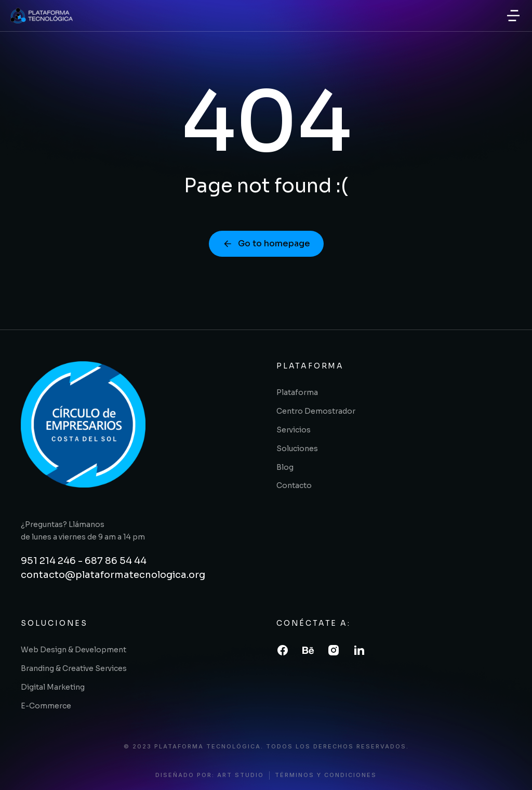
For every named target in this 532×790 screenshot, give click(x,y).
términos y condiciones (326, 775)
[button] (513, 16)
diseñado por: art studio (210, 775)
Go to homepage (266, 243)
